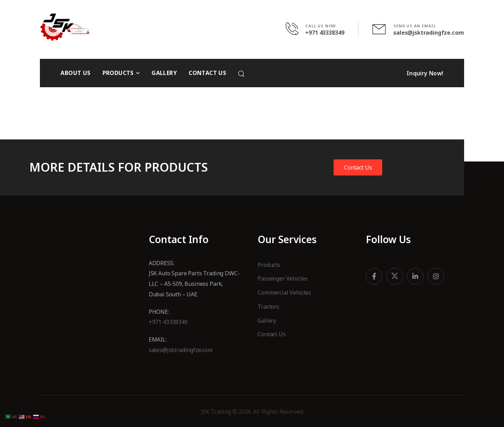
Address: (162, 263)
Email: (158, 339)
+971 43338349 (325, 33)
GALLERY (164, 73)
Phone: (159, 312)
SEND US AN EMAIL (415, 26)
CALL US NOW (321, 26)
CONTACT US (207, 73)
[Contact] (296, 29)
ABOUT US (75, 73)
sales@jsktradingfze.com (429, 33)
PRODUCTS (118, 73)
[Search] (242, 74)
